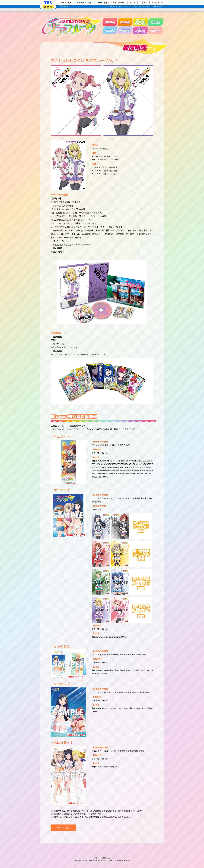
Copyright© (77, 860)
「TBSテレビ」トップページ (48, 3)
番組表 (48, 7)
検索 (66, 7)
